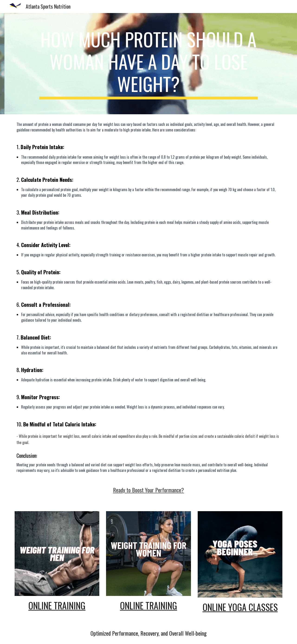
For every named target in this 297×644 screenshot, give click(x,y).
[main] (148, 64)
